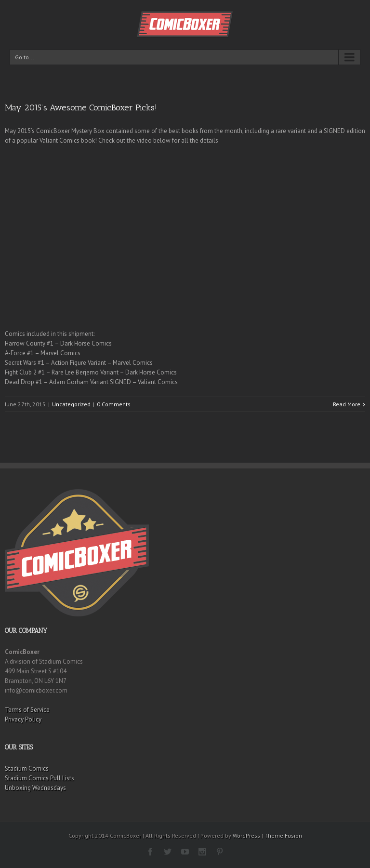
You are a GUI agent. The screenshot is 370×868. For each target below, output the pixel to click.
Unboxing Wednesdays (35, 788)
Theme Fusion (283, 835)
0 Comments (114, 404)
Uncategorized (71, 404)
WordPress (246, 835)
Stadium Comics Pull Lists (40, 778)
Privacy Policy (23, 719)
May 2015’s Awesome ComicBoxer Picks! (81, 107)
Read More (347, 404)
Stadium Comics (27, 768)
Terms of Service (27, 710)
